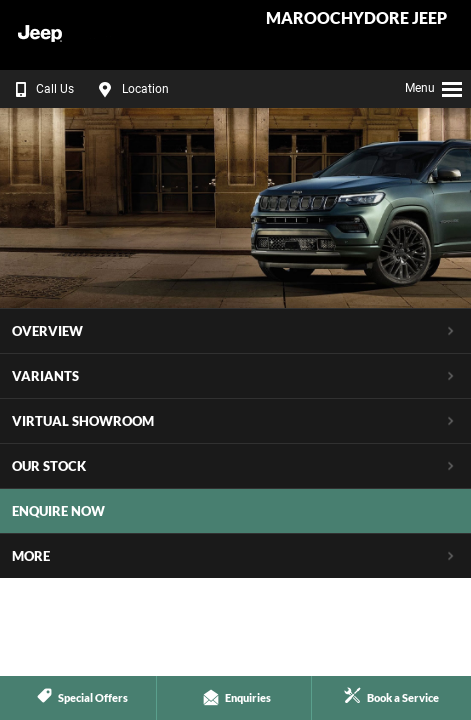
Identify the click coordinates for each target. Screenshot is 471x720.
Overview (47, 331)
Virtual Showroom (83, 421)
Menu (434, 86)
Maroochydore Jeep (356, 18)
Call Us (40, 89)
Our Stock (49, 466)
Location (131, 89)
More (31, 556)
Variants (45, 376)
